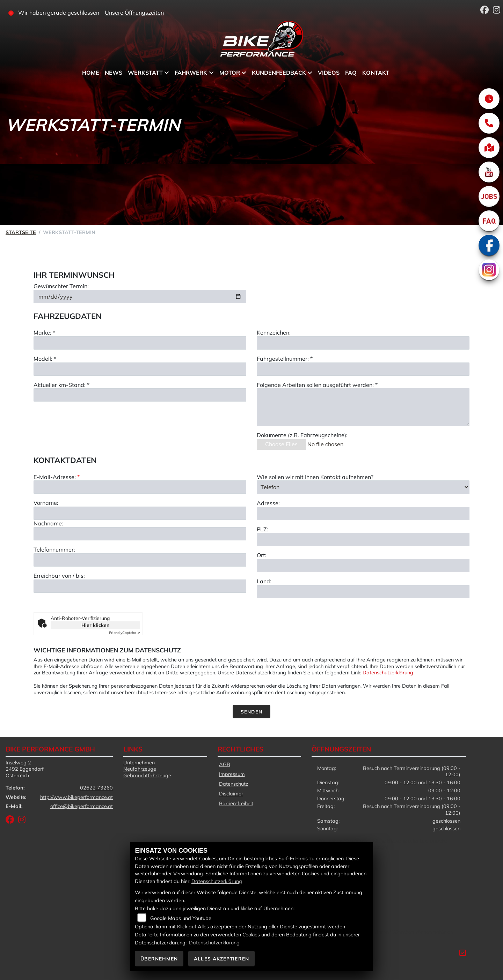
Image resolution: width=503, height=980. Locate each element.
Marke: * (44, 334)
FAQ (351, 73)
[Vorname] (140, 548)
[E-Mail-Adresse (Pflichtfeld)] (140, 522)
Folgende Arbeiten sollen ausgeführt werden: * (317, 386)
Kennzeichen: (274, 334)
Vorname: (46, 538)
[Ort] (363, 601)
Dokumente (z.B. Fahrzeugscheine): (302, 436)
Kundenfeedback (279, 73)
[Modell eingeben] (140, 371)
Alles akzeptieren (221, 959)
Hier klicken (95, 625)
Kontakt (376, 73)
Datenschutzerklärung (388, 673)
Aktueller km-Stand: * (61, 386)
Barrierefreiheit (236, 803)
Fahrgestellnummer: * (285, 360)
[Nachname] (140, 569)
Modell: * (45, 360)
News (114, 73)
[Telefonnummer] (140, 595)
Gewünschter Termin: (61, 287)
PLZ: (263, 564)
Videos (329, 73)
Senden (251, 712)
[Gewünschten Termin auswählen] (140, 298)
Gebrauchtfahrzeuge (147, 776)
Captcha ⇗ (125, 633)
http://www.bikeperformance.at (76, 797)
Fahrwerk (191, 73)
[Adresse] (363, 548)
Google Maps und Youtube (181, 918)
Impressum (232, 774)
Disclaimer (231, 794)
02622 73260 (96, 788)
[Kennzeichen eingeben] (363, 344)
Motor (230, 73)
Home (91, 73)
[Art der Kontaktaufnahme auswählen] (363, 522)
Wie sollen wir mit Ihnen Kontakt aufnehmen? (315, 512)
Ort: (262, 590)
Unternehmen (139, 763)
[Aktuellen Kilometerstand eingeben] (140, 396)
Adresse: (268, 538)
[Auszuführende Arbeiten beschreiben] (363, 409)
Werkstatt (145, 73)
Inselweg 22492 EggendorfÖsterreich (25, 769)
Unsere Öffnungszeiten (134, 13)
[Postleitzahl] (363, 575)
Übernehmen (159, 959)
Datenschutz (234, 784)
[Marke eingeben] (140, 344)
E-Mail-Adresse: (57, 512)
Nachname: (48, 559)
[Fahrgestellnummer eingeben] (363, 371)
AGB (225, 764)
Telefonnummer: (54, 585)
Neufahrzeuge (140, 769)
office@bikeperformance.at (82, 806)
